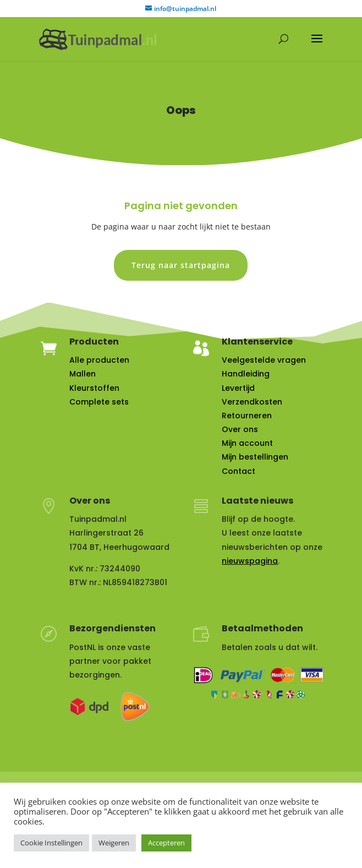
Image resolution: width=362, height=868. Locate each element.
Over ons (240, 429)
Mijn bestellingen (255, 457)
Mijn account (247, 443)
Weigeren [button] (114, 843)
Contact (238, 471)
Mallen (83, 374)
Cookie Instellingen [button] (51, 843)
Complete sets (99, 402)
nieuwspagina (250, 561)
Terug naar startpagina (181, 265)
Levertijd (238, 388)
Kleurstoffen (94, 388)
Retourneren (247, 416)
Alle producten (99, 360)
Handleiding (246, 374)
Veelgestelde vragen (264, 360)
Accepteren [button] (166, 843)
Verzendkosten (252, 402)
